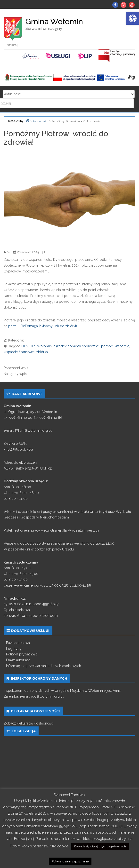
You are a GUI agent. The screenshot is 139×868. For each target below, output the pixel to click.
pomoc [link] (107, 346)
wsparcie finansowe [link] (19, 352)
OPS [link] (25, 346)
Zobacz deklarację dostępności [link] (29, 723)
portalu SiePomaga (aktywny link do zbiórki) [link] (43, 326)
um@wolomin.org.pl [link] (36, 430)
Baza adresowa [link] (18, 643)
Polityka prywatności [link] (22, 654)
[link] (133, 18)
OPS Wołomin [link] (41, 346)
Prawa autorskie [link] (18, 660)
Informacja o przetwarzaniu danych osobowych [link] (44, 666)
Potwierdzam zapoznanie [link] (70, 861)
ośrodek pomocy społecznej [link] (76, 346)
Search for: (69, 94)
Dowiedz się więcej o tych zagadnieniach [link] (100, 847)
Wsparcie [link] (122, 346)
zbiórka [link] (42, 352)
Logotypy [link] (14, 649)
